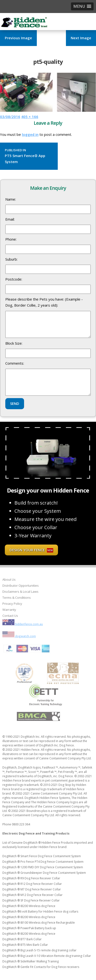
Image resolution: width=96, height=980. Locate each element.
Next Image (81, 38)
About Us (9, 579)
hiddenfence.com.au (23, 624)
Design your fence (31, 550)
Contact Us (10, 616)
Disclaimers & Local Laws (20, 592)
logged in (30, 134)
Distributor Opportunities (21, 585)
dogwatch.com (19, 636)
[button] (82, 6)
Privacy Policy (12, 604)
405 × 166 (30, 117)
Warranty (9, 610)
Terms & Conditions (17, 598)
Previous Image (18, 38)
